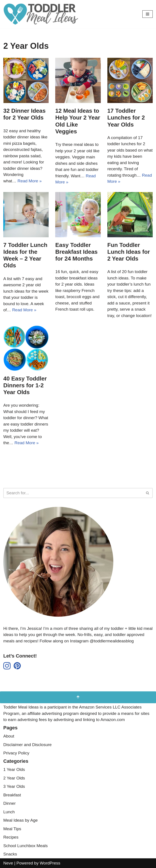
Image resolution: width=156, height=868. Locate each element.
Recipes (11, 837)
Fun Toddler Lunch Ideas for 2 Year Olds (129, 252)
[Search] (73, 493)
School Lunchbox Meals (26, 846)
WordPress (50, 863)
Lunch (9, 812)
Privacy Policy (16, 753)
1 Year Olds (14, 769)
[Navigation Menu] (148, 14)
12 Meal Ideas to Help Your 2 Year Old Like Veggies (78, 121)
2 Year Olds (14, 778)
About (9, 736)
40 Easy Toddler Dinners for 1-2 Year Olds (25, 385)
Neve (8, 863)
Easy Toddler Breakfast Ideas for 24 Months (76, 252)
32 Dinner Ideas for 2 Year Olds (24, 114)
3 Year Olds (14, 786)
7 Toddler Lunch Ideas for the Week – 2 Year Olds (25, 255)
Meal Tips (12, 829)
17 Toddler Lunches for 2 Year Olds (126, 118)
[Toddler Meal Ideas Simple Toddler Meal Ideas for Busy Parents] (42, 14)
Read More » (29, 181)
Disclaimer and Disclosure (28, 745)
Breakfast (12, 795)
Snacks (10, 854)
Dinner (9, 803)
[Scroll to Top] (78, 697)
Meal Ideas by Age (20, 820)
